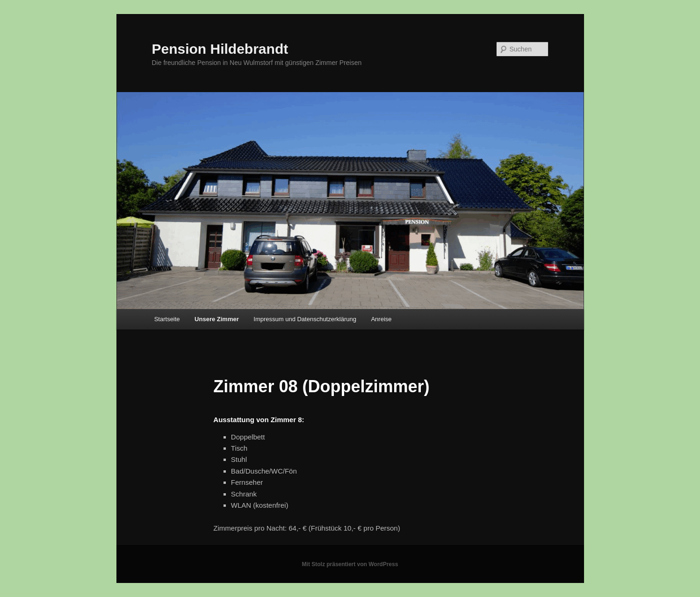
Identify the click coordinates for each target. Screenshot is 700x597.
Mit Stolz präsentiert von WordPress (350, 564)
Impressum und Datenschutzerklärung (305, 319)
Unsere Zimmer (217, 319)
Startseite (167, 319)
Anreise (381, 319)
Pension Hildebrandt (220, 49)
